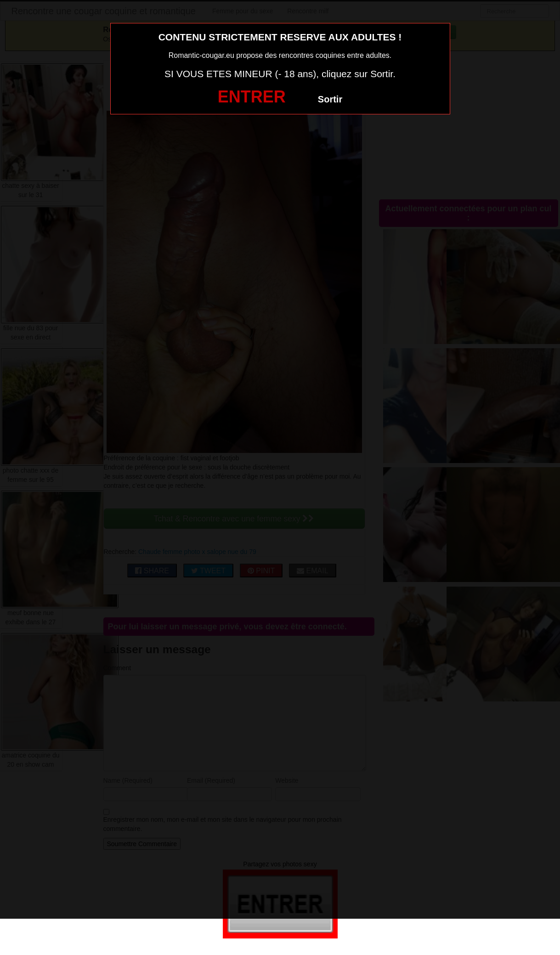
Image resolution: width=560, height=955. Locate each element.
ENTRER (252, 97)
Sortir (330, 99)
